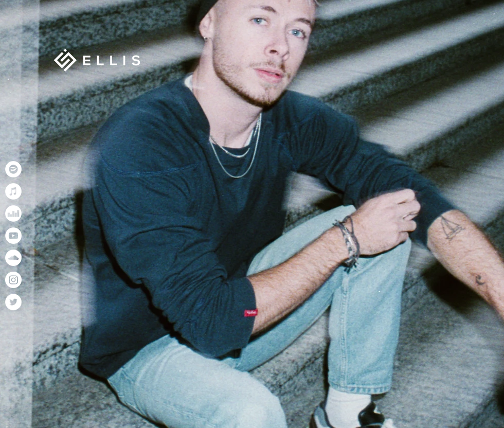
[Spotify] (13, 169)
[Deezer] (13, 213)
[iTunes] (13, 191)
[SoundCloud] (13, 258)
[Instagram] (13, 280)
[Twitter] (13, 302)
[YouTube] (13, 236)
